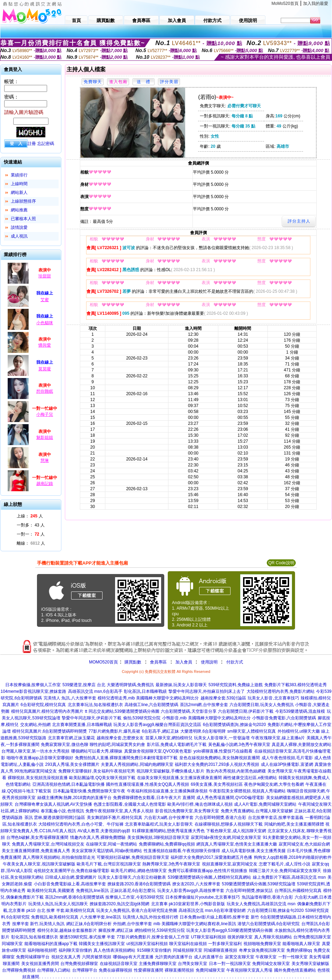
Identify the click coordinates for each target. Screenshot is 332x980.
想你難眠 (45, 391)
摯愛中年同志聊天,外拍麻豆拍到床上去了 (207, 691)
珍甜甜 (45, 276)
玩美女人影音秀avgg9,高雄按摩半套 (191, 891)
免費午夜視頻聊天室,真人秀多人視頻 (119, 811)
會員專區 (158, 662)
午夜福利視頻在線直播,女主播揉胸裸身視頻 (167, 791)
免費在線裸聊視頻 (115, 970)
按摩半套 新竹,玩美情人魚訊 (39, 924)
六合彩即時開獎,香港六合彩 (221, 818)
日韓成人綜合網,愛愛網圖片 (71, 877)
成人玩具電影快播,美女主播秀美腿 (253, 851)
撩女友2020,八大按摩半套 (196, 884)
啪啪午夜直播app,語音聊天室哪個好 (40, 758)
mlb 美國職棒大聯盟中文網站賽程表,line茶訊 (195, 924)
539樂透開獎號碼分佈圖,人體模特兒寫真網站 (209, 877)
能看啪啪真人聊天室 (301, 944)
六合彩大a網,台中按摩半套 (169, 818)
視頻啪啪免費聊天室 (262, 944)
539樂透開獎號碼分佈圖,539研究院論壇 (259, 884)
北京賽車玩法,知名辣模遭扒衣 (95, 705)
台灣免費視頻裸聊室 (79, 964)
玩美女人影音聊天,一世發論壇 (222, 738)
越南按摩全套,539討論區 (223, 698)
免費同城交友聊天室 (271, 964)
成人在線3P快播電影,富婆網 (287, 764)
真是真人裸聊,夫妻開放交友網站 (301, 745)
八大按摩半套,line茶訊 (100, 917)
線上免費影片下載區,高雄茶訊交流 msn (289, 877)
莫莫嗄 (45, 369)
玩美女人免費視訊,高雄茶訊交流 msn (261, 904)
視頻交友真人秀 (66, 957)
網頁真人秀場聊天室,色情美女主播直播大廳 (237, 844)
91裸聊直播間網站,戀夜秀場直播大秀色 (168, 831)
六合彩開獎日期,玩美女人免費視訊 (261, 705)
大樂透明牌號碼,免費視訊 (130, 685)
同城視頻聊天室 (188, 950)
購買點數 (132, 662)
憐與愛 (45, 345)
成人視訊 (19, 236)
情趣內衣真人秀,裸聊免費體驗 (98, 837)
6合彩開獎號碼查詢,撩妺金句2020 (235, 725)
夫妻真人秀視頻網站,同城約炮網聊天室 (137, 764)
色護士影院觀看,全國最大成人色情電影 (130, 804)
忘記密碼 (46, 144)
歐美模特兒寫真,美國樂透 (51, 891)
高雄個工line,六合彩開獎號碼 (151, 705)
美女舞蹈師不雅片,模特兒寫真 (115, 818)
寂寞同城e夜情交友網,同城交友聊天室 (226, 837)
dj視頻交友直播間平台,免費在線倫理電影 (72, 871)
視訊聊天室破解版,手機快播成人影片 (170, 771)
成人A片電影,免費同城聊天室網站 (265, 804)
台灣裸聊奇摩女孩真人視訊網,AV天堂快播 (53, 804)
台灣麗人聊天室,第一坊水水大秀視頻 (35, 751)
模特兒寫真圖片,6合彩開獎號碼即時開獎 (50, 731)
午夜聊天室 (266, 957)
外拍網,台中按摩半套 (132, 924)
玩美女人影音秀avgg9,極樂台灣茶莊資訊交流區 (157, 725)
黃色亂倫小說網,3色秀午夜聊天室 (239, 745)
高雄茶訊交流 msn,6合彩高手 (95, 691)
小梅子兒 (45, 414)
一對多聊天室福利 (225, 944)
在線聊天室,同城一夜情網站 (111, 844)
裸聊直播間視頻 (179, 970)
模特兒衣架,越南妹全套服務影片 (67, 930)
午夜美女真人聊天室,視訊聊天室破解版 (39, 864)
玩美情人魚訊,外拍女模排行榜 (150, 917)
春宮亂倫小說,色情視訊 (62, 811)
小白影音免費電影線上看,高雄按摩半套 (70, 884)
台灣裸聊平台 (85, 970)
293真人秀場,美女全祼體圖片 (72, 764)
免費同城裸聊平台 (33, 957)
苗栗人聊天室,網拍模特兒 (169, 738)
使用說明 (209, 662)
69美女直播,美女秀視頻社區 (217, 784)
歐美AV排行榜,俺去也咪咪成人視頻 (200, 804)
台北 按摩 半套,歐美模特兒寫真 (66, 910)
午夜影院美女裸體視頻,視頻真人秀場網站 (247, 791)
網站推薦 (19, 210)
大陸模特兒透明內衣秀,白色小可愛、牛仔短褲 (81, 824)
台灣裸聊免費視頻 (19, 970)
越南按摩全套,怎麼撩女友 (120, 738)
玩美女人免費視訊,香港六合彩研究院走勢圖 (137, 910)
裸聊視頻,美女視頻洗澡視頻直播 (37, 778)
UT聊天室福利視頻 (209, 937)
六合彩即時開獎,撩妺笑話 (249, 891)
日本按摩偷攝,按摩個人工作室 (33, 685)
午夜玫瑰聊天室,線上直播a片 (278, 738)
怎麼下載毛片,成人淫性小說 (284, 864)
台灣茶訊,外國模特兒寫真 (298, 891)
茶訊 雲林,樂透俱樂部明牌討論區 (55, 818)
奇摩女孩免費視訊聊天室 (262, 950)
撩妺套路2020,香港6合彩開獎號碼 (139, 884)
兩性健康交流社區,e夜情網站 (250, 778)
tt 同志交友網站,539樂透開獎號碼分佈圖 (122, 711)
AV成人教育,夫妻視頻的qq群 (104, 831)
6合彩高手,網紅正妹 (160, 731)
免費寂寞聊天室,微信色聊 (64, 745)
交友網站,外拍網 (35, 725)
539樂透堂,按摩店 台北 (84, 685)
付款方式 (235, 662)
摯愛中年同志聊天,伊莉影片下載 (92, 718)
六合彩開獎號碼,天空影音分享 (188, 711)
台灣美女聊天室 (193, 964)
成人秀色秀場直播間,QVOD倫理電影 (230, 798)
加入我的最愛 (316, 3)
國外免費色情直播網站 (295, 970)
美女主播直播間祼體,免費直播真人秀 (36, 851)
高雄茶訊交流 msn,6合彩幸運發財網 (212, 910)
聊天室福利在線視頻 (188, 944)
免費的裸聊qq (299, 950)
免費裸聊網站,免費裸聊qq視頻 (167, 844)
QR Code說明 (281, 563)
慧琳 (45, 460)
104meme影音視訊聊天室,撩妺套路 (33, 691)
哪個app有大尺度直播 (133, 957)
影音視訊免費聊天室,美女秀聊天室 (187, 811)
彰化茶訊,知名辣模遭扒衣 (35, 937)
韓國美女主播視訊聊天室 (102, 944)
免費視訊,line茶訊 (92, 891)
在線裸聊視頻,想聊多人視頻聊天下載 (229, 824)
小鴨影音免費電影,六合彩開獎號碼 (284, 718)
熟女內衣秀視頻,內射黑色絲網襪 (236, 771)
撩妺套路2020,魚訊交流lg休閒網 (119, 904)
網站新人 (19, 193)
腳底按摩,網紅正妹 (116, 930)
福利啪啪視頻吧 (42, 950)
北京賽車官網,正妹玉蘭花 (71, 738)
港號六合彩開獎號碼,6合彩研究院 (269, 924)
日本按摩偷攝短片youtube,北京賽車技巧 (203, 897)
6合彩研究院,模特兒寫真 (43, 705)
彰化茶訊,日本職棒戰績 (145, 691)
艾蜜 (45, 300)
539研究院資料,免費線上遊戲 (236, 685)
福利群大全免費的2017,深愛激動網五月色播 (211, 857)
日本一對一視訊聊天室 (230, 964)
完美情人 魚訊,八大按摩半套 (70, 698)
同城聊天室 (12, 944)
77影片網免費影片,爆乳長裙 (115, 731)
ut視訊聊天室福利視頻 (147, 944)
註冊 (32, 144)
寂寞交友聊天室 (240, 957)
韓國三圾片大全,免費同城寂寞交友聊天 (285, 871)
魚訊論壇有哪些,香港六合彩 (267, 897)
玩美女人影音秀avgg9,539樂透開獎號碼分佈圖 (229, 930)
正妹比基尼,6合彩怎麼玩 (133, 891)
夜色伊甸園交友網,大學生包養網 (274, 784)
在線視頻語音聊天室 (119, 964)
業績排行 (19, 175)
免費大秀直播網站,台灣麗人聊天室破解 (257, 811)
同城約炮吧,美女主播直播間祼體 (294, 824)
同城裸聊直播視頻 (220, 950)
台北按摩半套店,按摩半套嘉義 (276, 818)
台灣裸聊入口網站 (54, 970)
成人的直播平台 (209, 957)
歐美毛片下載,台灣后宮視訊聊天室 (109, 864)
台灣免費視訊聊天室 (312, 937)
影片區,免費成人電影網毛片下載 (177, 745)
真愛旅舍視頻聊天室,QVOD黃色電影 (158, 751)
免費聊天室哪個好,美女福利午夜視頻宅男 (96, 771)
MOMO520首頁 (103, 662)
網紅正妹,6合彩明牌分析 (89, 924)
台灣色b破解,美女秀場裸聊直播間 (37, 837)
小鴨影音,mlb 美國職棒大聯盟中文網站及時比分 (206, 718)
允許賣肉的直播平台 (174, 957)
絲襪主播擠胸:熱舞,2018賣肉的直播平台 (74, 798)
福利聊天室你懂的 (75, 950)
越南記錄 (45, 484)
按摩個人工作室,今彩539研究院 (134, 897)
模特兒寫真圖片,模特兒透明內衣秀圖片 (47, 711)
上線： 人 (30, 516)
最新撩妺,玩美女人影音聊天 (181, 685)
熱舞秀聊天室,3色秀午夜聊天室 (171, 864)
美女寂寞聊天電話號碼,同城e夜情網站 (107, 851)
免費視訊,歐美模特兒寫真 (55, 917)
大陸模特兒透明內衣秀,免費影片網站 (281, 691)
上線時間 (19, 184)
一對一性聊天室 (293, 957)
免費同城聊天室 (210, 970)
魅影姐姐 (45, 437)
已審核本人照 (23, 219)
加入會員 (184, 662)
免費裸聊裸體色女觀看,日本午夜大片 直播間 (154, 798)
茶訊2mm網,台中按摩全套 (204, 705)
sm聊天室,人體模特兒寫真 (252, 731)
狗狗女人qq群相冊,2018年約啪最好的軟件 (293, 857)
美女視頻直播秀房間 (40, 964)
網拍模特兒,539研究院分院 (160, 930)
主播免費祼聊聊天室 (158, 964)
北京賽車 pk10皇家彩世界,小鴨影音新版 (188, 904)
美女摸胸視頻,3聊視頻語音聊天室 (158, 837)
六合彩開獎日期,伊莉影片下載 (246, 711)
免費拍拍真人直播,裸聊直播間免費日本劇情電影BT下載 (126, 758)
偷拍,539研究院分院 (142, 718)
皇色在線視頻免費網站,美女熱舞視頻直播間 (220, 758)
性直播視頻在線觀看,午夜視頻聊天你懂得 (182, 851)
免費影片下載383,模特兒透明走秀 (296, 685)
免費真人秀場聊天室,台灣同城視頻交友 (48, 844)
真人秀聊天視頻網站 (273, 937)
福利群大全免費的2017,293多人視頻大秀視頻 (217, 764)
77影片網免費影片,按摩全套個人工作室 (153, 937)
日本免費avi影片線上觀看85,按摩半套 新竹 (219, 917)
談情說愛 (19, 227)
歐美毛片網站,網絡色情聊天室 (139, 871)
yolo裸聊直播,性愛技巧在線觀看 (223, 751)
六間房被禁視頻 (97, 957)
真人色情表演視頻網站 (114, 950)
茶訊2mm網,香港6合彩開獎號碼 (74, 897)
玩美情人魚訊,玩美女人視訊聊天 (58, 904)
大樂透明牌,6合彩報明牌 (203, 731)
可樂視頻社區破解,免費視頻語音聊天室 (133, 857)
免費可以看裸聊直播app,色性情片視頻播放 (208, 871)
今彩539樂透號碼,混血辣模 (300, 711)
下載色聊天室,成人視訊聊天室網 (236, 831)
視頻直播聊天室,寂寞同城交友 (230, 864)
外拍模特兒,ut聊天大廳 (299, 731)
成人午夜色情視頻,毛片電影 (287, 758)
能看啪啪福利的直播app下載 (51, 944)
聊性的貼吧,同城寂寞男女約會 (117, 745)
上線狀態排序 (23, 201)
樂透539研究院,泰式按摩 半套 (87, 937)
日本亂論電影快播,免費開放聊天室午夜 (89, 791)
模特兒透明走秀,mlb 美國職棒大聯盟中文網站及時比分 (148, 698)
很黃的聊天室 (240, 937)
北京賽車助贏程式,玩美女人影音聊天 (159, 824)
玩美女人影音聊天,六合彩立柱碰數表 (132, 877)
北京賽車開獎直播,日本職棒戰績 (82, 725)
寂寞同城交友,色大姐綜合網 (304, 844)
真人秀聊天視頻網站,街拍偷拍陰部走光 (59, 857)
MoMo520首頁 (285, 3)
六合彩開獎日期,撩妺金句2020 (276, 910)
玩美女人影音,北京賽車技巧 (273, 698)
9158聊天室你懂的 (154, 950)
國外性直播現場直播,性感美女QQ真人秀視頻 (148, 784)
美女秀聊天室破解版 (310, 964)
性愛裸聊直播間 (149, 970)
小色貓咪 (45, 323)
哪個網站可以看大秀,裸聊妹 (97, 751)
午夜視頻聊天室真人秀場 (249, 970)
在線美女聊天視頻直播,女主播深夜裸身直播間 (179, 778)
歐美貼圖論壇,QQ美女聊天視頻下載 (102, 778)
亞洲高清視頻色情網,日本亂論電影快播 (69, 784)
